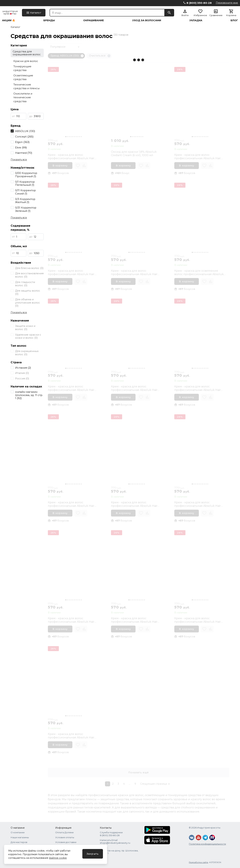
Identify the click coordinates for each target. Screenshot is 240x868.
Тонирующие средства (22, 68)
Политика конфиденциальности (207, 844)
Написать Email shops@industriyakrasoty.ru (115, 841)
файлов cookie (58, 858)
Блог (234, 20)
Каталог (15, 27)
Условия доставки (66, 842)
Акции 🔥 (9, 20)
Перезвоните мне (227, 3)
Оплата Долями (64, 832)
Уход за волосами (147, 20)
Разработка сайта (198, 862)
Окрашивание (93, 20)
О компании (18, 832)
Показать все (19, 160)
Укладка (196, 20)
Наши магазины (20, 837)
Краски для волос (26, 61)
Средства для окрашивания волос (27, 53)
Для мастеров (19, 842)
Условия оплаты (65, 837)
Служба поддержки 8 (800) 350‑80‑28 (111, 834)
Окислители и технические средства (23, 97)
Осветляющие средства (23, 77)
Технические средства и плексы (27, 86)
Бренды (49, 20)
